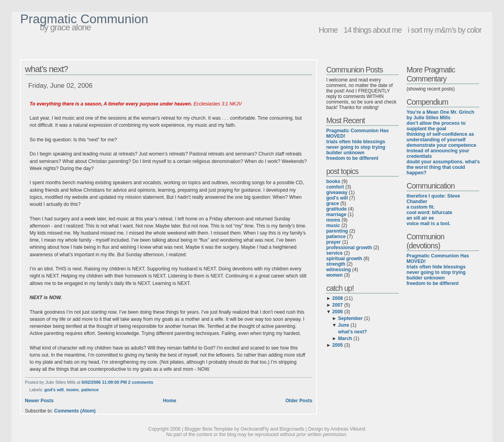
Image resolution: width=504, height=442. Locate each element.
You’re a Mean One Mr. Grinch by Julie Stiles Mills (440, 115)
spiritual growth (344, 259)
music (333, 226)
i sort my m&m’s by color (444, 30)
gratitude (336, 209)
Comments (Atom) (75, 411)
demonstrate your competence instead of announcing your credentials (441, 151)
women (334, 275)
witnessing (338, 270)
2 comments (141, 382)
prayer (333, 242)
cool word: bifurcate (429, 213)
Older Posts (299, 401)
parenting (337, 231)
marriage (336, 215)
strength (336, 264)
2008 (338, 298)
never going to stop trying (356, 147)
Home (328, 30)
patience (90, 390)
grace (332, 203)
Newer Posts (39, 401)
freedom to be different (352, 158)
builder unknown (345, 153)
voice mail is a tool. (428, 224)
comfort (335, 187)
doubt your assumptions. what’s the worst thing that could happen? (443, 167)
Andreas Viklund (348, 429)
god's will (54, 390)
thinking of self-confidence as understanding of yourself (440, 137)
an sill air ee (420, 218)
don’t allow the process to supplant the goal (436, 126)
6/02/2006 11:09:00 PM (104, 382)
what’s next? (46, 69)
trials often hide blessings (356, 142)
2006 (338, 312)
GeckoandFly (255, 429)
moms (72, 390)
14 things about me (373, 30)
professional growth (349, 248)
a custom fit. (421, 207)
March (345, 338)
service (334, 253)
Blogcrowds (292, 429)
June (343, 325)
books (333, 181)
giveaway (337, 192)
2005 (338, 345)
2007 (338, 305)
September (350, 318)
